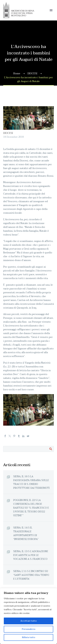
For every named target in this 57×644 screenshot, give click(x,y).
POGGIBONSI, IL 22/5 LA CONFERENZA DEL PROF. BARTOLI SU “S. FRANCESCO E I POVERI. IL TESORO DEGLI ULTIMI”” (31, 508)
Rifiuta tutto (29, 637)
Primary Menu (51, 10)
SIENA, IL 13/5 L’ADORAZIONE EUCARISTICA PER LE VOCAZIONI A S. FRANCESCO (31, 555)
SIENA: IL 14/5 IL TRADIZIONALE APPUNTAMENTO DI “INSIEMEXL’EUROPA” (26, 533)
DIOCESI (8, 133)
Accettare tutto (28, 621)
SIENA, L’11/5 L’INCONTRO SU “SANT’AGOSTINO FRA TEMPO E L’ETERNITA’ (31, 575)
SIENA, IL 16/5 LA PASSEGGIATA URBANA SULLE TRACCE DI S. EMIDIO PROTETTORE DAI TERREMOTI (31, 482)
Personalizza (29, 629)
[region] (28, 616)
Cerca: (51, 449)
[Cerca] (28, 449)
